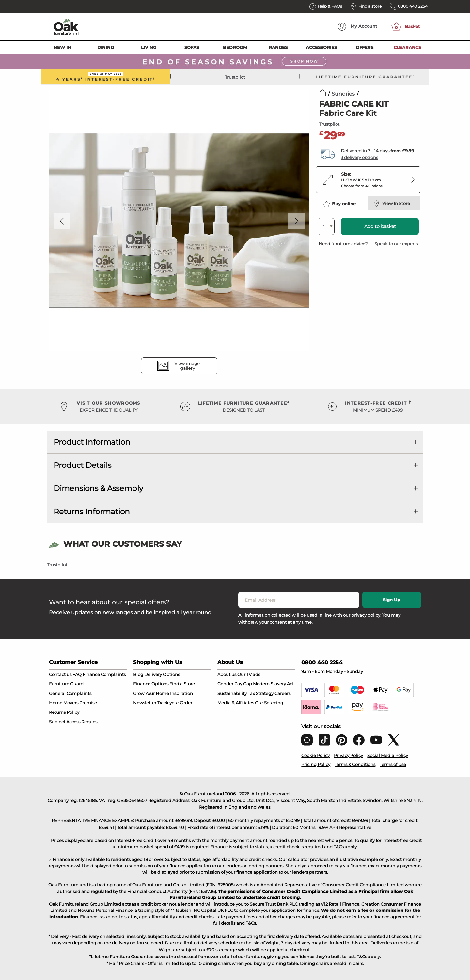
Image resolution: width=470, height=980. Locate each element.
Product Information (92, 442)
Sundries (343, 94)
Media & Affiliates (236, 703)
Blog (138, 674)
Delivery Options (162, 674)
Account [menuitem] (358, 27)
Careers (282, 693)
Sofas (192, 47)
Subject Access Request (74, 722)
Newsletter (145, 703)
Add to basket (380, 226)
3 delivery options (359, 157)
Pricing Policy (316, 764)
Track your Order (175, 703)
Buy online (339, 204)
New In (62, 47)
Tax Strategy (261, 693)
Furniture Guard (66, 684)
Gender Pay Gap (235, 684)
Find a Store (182, 684)
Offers (365, 47)
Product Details (82, 465)
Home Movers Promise (73, 703)
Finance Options (151, 684)
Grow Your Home (151, 693)
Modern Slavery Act (273, 684)
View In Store (392, 204)
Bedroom (235, 47)
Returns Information (92, 512)
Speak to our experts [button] (396, 244)
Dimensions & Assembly (98, 488)
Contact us (60, 674)
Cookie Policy (315, 755)
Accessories (321, 47)
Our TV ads (249, 674)
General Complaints (70, 693)
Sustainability (232, 693)
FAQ (77, 674)
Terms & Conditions (355, 764)
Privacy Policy (348, 755)
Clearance (407, 47)
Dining (106, 47)
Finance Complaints (104, 674)
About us (227, 674)
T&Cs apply (345, 847)
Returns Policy (64, 712)
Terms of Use (393, 764)
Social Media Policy (388, 755)
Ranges (278, 47)
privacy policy (366, 615)
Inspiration (181, 693)
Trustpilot (235, 77)
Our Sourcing (269, 703)
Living (149, 47)
